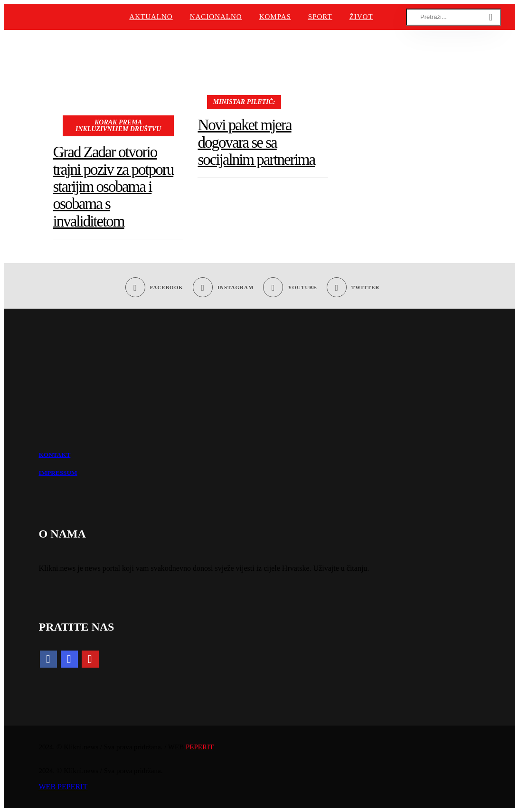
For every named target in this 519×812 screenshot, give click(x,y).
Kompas (275, 17)
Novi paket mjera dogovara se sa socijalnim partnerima (256, 142)
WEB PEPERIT (63, 787)
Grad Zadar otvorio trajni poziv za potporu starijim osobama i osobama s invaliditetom (113, 186)
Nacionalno (216, 17)
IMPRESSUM (58, 473)
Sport (320, 17)
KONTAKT (55, 455)
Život (361, 17)
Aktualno (151, 17)
